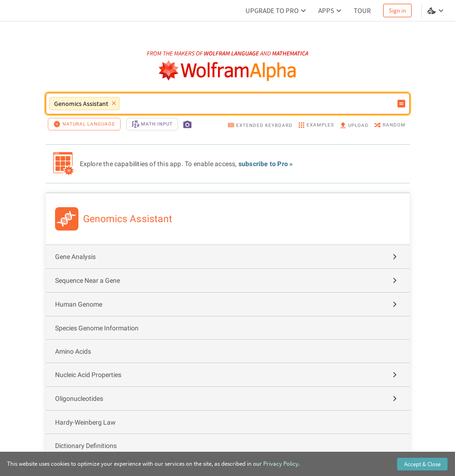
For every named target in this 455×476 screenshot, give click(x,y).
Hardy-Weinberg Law (85, 422)
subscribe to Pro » (266, 164)
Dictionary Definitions (86, 446)
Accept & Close (422, 464)
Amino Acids (73, 351)
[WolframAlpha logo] (227, 71)
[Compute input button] (401, 104)
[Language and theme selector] (436, 11)
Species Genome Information (97, 328)
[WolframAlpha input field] (258, 104)
